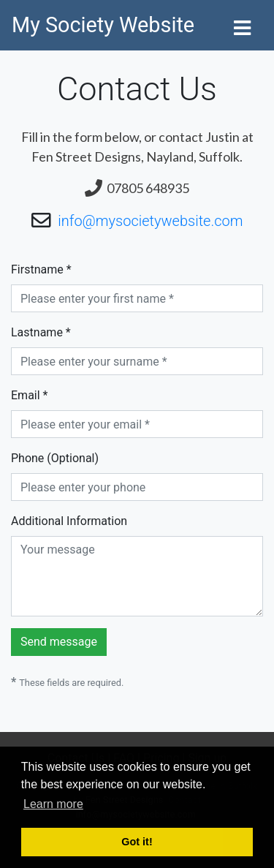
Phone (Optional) (55, 458)
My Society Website (103, 25)
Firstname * (41, 269)
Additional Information (69, 521)
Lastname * (41, 332)
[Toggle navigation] (242, 26)
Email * (29, 395)
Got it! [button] (137, 842)
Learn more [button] (53, 804)
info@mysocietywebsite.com (150, 221)
